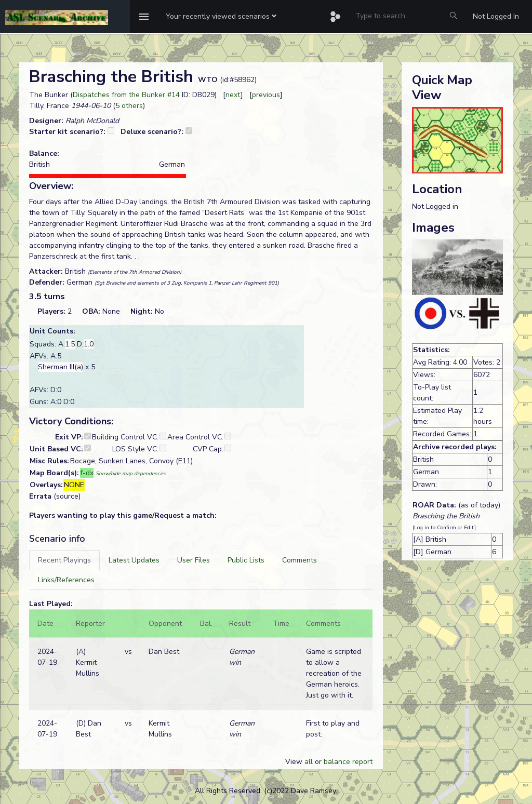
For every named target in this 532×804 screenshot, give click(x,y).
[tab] (64, 560)
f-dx (87, 473)
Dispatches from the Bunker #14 (126, 95)
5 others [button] (129, 106)
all (309, 762)
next (233, 95)
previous (266, 95)
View (295, 762)
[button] (221, 17)
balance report (348, 762)
